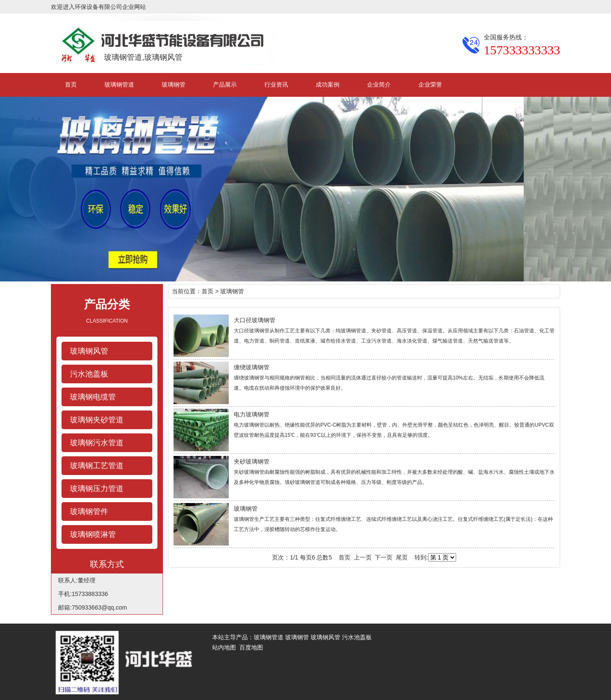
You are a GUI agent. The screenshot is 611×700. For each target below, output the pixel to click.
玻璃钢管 (174, 84)
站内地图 (224, 647)
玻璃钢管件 (89, 512)
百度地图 (251, 647)
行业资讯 (276, 84)
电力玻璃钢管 (252, 414)
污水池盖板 (89, 374)
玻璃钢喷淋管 (93, 534)
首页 (71, 84)
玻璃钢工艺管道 (97, 466)
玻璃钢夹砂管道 (97, 420)
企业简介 (379, 84)
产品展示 (225, 84)
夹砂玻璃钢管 (252, 461)
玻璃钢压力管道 (97, 489)
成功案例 (328, 84)
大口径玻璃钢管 (255, 320)
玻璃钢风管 (89, 351)
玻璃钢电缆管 (93, 397)
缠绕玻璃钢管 (252, 367)
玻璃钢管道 (119, 84)
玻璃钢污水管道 (97, 443)
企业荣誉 (430, 84)
